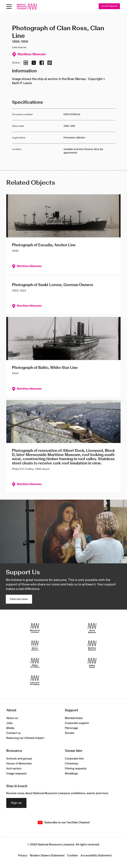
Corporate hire (74, 759)
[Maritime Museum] (92, 645)
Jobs (9, 723)
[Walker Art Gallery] (35, 663)
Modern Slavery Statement (47, 856)
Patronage (71, 728)
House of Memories (19, 764)
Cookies (73, 856)
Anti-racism (14, 769)
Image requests (16, 774)
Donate (70, 733)
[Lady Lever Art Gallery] (35, 680)
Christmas (72, 764)
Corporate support (77, 723)
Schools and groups (19, 759)
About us (12, 718)
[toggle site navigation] (9, 7)
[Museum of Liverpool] (35, 628)
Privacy (23, 856)
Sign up (16, 803)
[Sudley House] (92, 663)
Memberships (74, 718)
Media (10, 728)
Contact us (13, 733)
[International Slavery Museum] (35, 645)
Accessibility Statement (96, 856)
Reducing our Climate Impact (25, 738)
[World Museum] (92, 628)
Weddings (71, 774)
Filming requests (76, 769)
